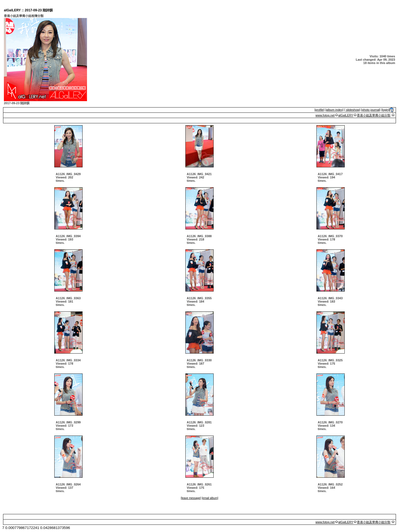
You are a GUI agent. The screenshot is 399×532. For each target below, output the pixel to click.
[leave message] (191, 498)
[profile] (319, 110)
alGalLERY (346, 115)
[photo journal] (371, 110)
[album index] (334, 110)
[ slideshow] (352, 110)
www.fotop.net (325, 115)
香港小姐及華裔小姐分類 (374, 115)
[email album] (210, 498)
